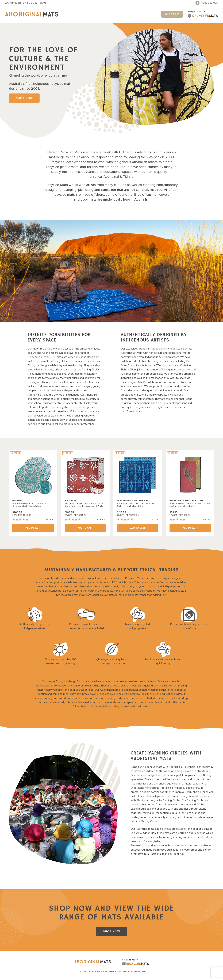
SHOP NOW (24, 98)
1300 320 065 (210, 3)
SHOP (172, 14)
